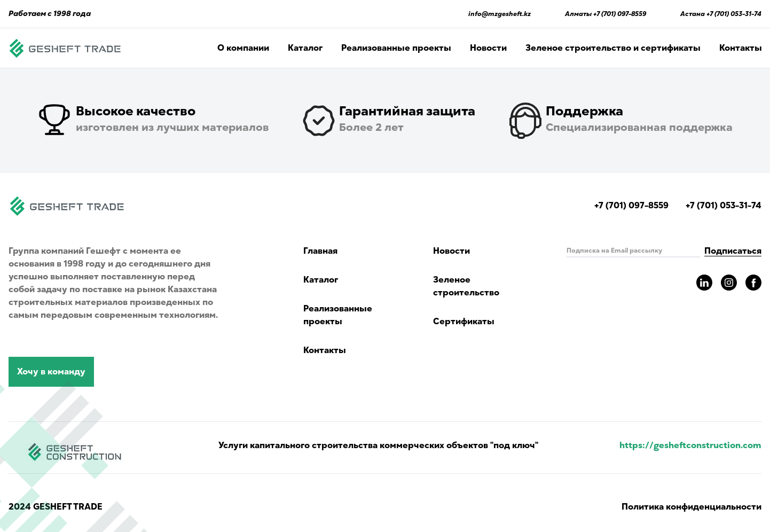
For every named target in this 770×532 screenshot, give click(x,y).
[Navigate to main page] (65, 48)
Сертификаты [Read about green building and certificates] (464, 322)
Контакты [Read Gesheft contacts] (741, 48)
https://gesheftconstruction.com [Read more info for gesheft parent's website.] (690, 445)
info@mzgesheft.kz (500, 14)
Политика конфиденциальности (692, 507)
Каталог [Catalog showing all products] (305, 48)
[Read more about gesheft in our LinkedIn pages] (704, 283)
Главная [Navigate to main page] (320, 251)
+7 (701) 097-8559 (620, 14)
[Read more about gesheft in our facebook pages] (753, 283)
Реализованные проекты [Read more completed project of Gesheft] (396, 48)
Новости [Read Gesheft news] (488, 48)
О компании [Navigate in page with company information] (243, 48)
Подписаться (733, 251)
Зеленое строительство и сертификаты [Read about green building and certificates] (613, 48)
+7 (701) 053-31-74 (734, 14)
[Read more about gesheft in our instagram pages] (729, 283)
